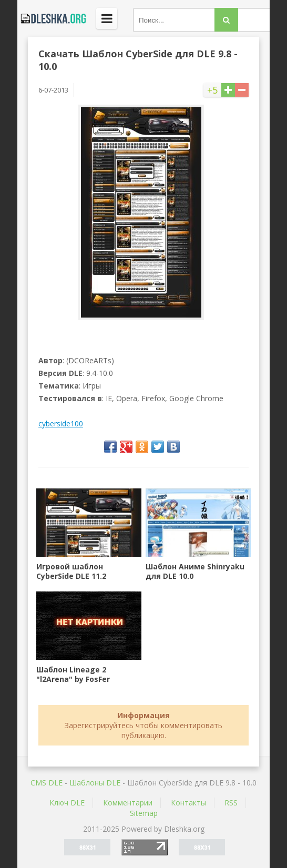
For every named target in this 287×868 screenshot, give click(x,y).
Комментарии (128, 803)
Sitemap (144, 813)
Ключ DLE (67, 803)
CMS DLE (47, 783)
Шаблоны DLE (95, 783)
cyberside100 (61, 423)
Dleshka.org (52, 18)
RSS (231, 803)
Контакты (188, 803)
